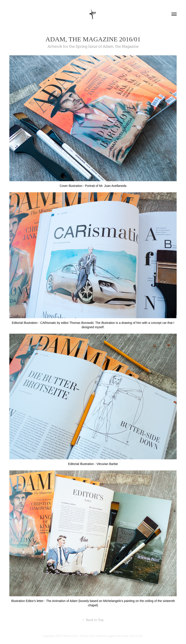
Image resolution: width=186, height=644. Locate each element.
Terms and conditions (94, 636)
